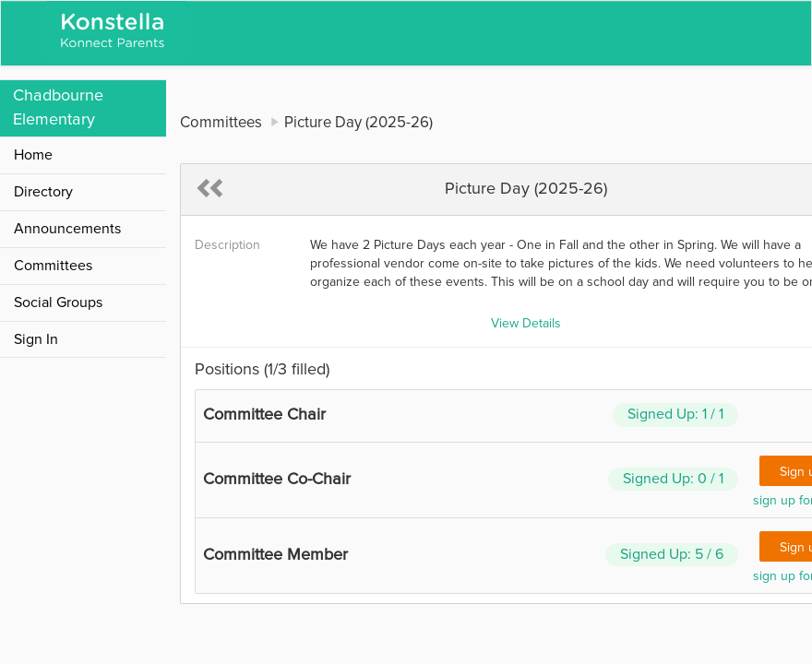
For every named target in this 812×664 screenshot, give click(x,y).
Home (33, 155)
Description (227, 245)
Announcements (67, 229)
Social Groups (58, 302)
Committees (53, 266)
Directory (43, 192)
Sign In (36, 339)
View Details (526, 324)
